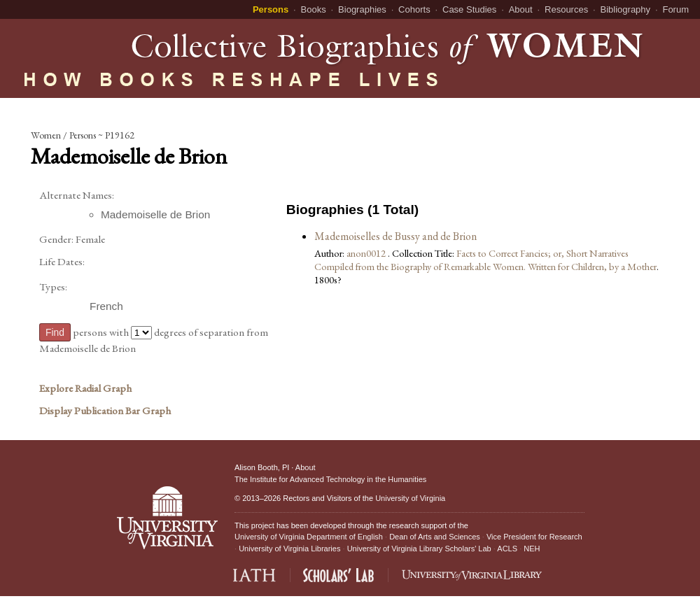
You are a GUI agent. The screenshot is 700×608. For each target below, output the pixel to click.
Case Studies (469, 9)
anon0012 (367, 253)
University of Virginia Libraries (289, 549)
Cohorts (414, 9)
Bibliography (626, 9)
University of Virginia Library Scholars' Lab (419, 549)
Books (314, 9)
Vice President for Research (534, 537)
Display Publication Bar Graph (105, 411)
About (521, 9)
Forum (675, 9)
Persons (271, 9)
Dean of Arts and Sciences (435, 537)
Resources (566, 9)
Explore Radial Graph (85, 388)
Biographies (362, 9)
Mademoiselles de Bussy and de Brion (395, 236)
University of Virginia (410, 498)
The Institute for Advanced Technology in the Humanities (330, 479)
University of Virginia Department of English (309, 537)
